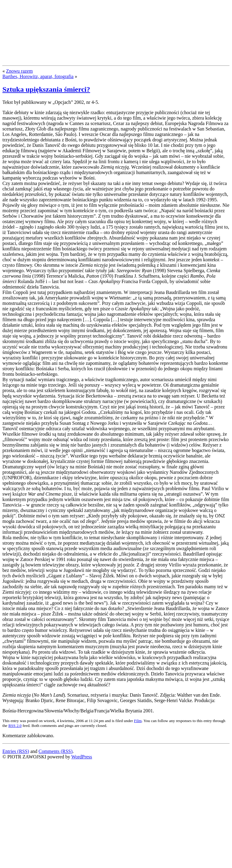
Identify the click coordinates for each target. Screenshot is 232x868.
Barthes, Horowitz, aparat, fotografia (38, 76)
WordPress (82, 757)
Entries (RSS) (16, 751)
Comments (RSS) (56, 751)
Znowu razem (19, 71)
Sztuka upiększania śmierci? (46, 89)
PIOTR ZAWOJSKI (47, 15)
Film (138, 721)
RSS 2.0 (15, 726)
